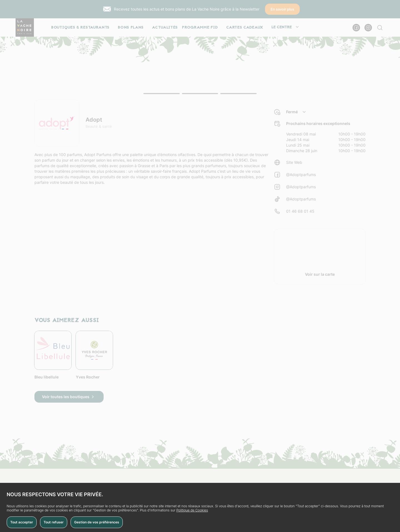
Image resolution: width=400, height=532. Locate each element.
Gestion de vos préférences (97, 522)
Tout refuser (54, 522)
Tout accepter (22, 522)
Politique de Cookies (192, 510)
